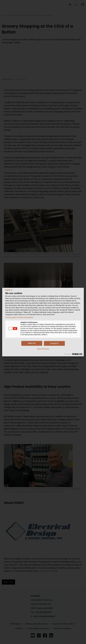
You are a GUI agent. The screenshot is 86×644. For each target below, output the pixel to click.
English (9, 290)
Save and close (43, 349)
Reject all (32, 343)
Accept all (54, 343)
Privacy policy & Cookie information (19, 317)
